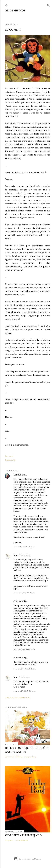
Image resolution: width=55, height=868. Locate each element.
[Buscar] (49, 5)
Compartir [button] (9, 456)
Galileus (17, 475)
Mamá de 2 (19, 555)
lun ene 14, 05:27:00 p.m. (24, 547)
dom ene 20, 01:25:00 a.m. (25, 669)
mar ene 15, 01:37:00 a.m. (24, 593)
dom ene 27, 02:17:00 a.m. (25, 691)
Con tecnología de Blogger (28, 859)
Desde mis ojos (15, 10)
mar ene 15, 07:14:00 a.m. (24, 649)
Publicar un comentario (18, 698)
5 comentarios (22, 840)
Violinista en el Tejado (23, 835)
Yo (14, 460)
